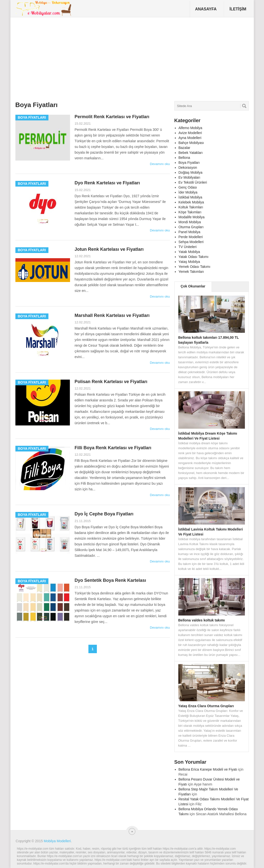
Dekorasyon (188, 168)
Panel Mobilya (189, 232)
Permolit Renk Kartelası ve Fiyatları (112, 117)
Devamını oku (160, 164)
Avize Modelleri (190, 133)
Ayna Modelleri (190, 138)
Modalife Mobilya (192, 217)
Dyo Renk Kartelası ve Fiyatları (107, 183)
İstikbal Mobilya (190, 197)
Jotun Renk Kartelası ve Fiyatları (109, 249)
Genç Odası (188, 187)
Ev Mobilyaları (189, 177)
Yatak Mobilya (189, 252)
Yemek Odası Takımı (194, 267)
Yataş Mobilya (189, 262)
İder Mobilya (188, 192)
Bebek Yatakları (191, 153)
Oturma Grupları (191, 227)
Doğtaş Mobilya (191, 172)
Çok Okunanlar (193, 286)
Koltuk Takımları (191, 207)
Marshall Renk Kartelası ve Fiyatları (112, 315)
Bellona (184, 158)
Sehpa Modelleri (191, 242)
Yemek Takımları (191, 272)
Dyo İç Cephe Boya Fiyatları (104, 514)
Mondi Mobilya (190, 222)
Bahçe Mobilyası (191, 143)
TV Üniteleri (188, 247)
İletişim (238, 9)
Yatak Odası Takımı (194, 257)
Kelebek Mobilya (191, 202)
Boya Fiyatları (189, 163)
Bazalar (184, 148)
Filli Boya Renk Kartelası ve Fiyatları (113, 448)
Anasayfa (206, 9)
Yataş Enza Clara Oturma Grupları (206, 706)
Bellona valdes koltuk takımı (202, 620)
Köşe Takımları (190, 212)
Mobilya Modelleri (57, 841)
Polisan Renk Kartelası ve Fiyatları (111, 382)
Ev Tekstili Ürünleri (193, 182)
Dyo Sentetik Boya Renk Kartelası (110, 580)
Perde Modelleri (191, 237)
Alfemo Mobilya (190, 128)
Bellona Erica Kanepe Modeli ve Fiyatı (208, 769)
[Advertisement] (106, 60)
